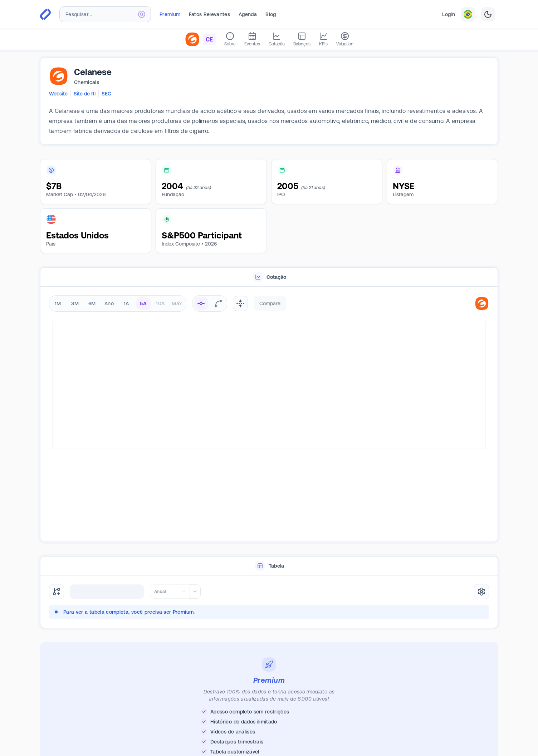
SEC (106, 94)
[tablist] (269, 277)
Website (58, 94)
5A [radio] (143, 303)
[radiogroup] (118, 303)
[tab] (269, 277)
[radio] (201, 303)
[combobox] (105, 14)
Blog (271, 14)
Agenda (248, 14)
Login (449, 14)
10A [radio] (160, 303)
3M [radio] (75, 303)
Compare (270, 303)
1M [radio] (58, 303)
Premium (170, 14)
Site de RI (85, 94)
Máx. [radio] (177, 303)
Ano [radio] (109, 303)
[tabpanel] (269, 414)
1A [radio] (126, 303)
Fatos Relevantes (209, 14)
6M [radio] (92, 303)
